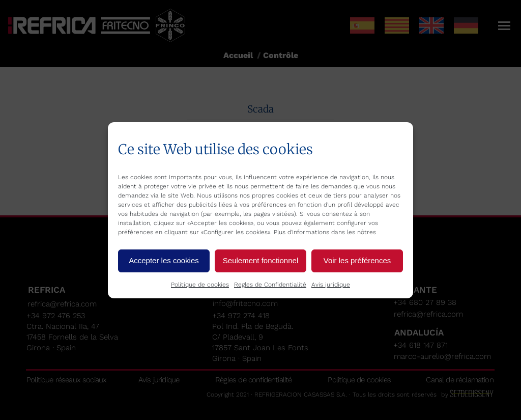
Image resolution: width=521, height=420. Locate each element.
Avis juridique (331, 285)
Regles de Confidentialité (270, 285)
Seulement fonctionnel (260, 260)
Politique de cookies (200, 285)
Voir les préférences (357, 260)
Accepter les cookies (164, 260)
